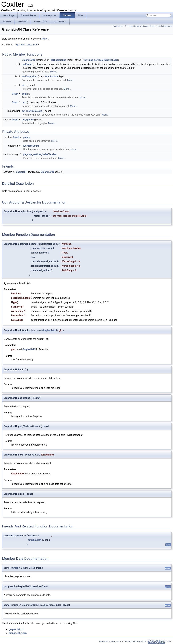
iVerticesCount (58, 60)
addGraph (27, 64)
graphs (27, 137)
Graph (15, 94)
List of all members (164, 26)
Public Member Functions (123, 26)
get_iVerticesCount (32, 111)
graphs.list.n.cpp (18, 633)
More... (46, 39)
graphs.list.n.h (27, 45)
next (24, 102)
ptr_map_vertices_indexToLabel (101, 60)
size (24, 85)
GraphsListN (28, 60)
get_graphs (28, 120)
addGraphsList (29, 77)
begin (25, 94)
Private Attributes (141, 26)
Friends (152, 26)
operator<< (22, 172)
